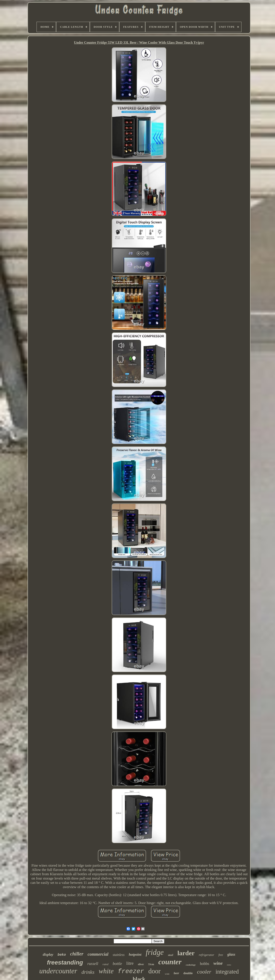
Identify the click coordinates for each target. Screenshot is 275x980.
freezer (131, 972)
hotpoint (135, 955)
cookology (191, 965)
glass (231, 954)
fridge (155, 952)
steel (171, 955)
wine (218, 963)
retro (229, 965)
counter (170, 962)
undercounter (58, 971)
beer (176, 973)
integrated (227, 972)
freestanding (65, 962)
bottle (117, 964)
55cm (151, 964)
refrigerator (207, 955)
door (154, 971)
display (48, 955)
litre (130, 963)
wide (167, 974)
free (221, 955)
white (106, 971)
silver (141, 964)
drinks (88, 972)
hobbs (205, 964)
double (188, 973)
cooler (204, 972)
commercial (98, 954)
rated (105, 964)
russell (93, 964)
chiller (77, 954)
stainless (118, 955)
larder (186, 953)
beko (62, 955)
